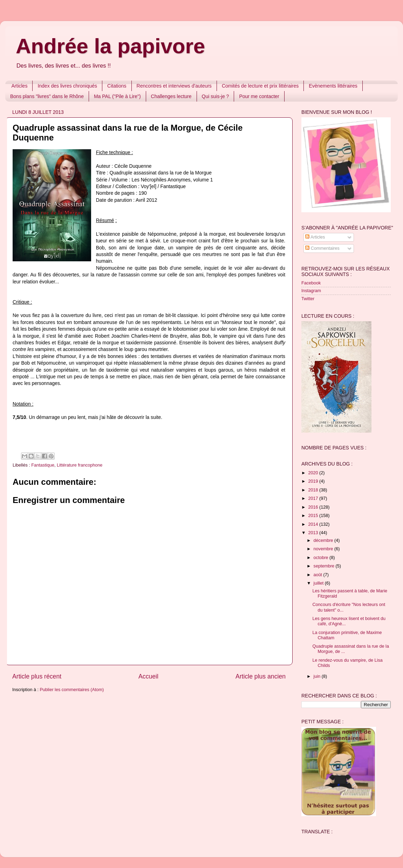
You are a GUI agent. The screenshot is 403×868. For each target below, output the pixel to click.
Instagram (311, 291)
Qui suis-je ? (216, 96)
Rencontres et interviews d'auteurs (174, 86)
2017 (314, 498)
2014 (314, 524)
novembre (324, 549)
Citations (117, 86)
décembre (324, 540)
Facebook (311, 283)
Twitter (308, 299)
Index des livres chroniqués (67, 86)
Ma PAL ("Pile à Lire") (117, 96)
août (319, 575)
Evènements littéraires (333, 86)
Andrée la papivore (110, 46)
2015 (314, 516)
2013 (314, 533)
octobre (322, 558)
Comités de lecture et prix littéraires (260, 86)
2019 (314, 481)
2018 (314, 490)
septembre (325, 566)
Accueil (148, 676)
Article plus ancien (261, 676)
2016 (314, 507)
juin (318, 676)
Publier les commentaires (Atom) (72, 690)
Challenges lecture (171, 96)
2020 (314, 473)
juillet (319, 583)
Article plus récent (37, 676)
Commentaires (322, 248)
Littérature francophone (80, 465)
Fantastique (43, 465)
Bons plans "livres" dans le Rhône (47, 96)
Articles (20, 86)
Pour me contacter (259, 96)
